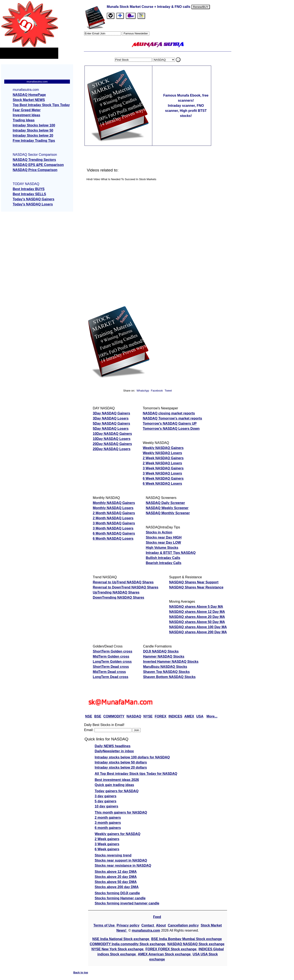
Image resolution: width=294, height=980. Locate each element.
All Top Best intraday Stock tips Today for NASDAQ (136, 774)
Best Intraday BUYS (29, 189)
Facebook (157, 391)
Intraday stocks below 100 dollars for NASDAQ (132, 757)
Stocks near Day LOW (163, 543)
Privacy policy (128, 925)
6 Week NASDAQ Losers (162, 484)
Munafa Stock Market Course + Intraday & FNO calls (149, 7)
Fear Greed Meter (27, 110)
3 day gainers (105, 796)
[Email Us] (131, 16)
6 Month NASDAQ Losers (113, 538)
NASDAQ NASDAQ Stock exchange (196, 944)
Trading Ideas (24, 120)
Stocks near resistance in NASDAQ (123, 866)
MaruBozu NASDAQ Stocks (165, 667)
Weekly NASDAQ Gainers (163, 448)
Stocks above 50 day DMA (116, 882)
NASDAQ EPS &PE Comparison (38, 165)
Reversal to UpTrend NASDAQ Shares (123, 582)
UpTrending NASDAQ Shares (116, 592)
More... (212, 716)
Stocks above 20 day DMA (116, 877)
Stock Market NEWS (29, 100)
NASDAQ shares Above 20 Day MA (197, 617)
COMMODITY (114, 716)
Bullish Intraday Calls (163, 558)
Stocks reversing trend (113, 855)
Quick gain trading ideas (114, 785)
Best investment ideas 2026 (117, 780)
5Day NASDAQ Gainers (111, 423)
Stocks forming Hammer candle (120, 898)
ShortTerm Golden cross (112, 651)
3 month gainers (108, 823)
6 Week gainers (107, 849)
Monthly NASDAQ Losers (113, 508)
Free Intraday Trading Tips (34, 141)
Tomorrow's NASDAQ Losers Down (171, 429)
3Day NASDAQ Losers (111, 418)
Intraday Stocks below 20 (33, 135)
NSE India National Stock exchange (121, 939)
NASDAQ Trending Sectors (34, 160)
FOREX (160, 716)
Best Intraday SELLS (29, 194)
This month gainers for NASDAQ (121, 812)
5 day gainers (105, 801)
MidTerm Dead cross (109, 672)
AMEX (189, 716)
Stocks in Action (159, 532)
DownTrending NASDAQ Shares (119, 597)
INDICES (175, 716)
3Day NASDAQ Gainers (111, 413)
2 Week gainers (107, 839)
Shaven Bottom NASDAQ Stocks (169, 677)
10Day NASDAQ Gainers (112, 434)
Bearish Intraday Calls (164, 563)
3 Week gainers (107, 844)
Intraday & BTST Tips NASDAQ (171, 553)
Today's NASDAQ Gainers (33, 199)
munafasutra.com (146, 930)
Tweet (168, 391)
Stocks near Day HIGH (164, 537)
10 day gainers (106, 806)
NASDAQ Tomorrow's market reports (172, 418)
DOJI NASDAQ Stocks (161, 651)
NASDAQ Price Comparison (35, 170)
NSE (89, 716)
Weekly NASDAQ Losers (162, 453)
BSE (98, 716)
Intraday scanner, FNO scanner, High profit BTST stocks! (186, 111)
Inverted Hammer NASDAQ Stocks (171, 662)
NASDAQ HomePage (29, 95)
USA (200, 716)
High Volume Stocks (162, 548)
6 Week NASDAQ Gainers (163, 478)
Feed (157, 917)
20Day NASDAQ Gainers (112, 444)
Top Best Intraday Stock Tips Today (41, 105)
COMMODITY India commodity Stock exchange (128, 944)
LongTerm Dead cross (111, 677)
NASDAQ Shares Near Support (194, 582)
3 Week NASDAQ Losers (162, 473)
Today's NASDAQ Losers (33, 204)
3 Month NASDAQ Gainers (114, 523)
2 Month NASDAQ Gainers (114, 513)
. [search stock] (178, 60)
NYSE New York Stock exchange (118, 949)
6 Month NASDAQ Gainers (114, 533)
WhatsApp (143, 391)
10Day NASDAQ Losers (112, 439)
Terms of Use (105, 925)
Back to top (81, 972)
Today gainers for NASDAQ (117, 791)
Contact (148, 925)
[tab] (111, 16)
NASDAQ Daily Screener (165, 503)
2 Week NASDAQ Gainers (163, 458)
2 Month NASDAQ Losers (113, 518)
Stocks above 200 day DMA (117, 887)
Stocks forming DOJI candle (117, 893)
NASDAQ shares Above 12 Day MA (197, 612)
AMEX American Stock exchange (165, 954)
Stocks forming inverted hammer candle (127, 903)
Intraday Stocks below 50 (33, 130)
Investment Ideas (26, 115)
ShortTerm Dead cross (111, 667)
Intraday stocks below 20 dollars (121, 767)
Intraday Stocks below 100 (34, 125)
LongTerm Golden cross (112, 662)
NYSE (148, 716)
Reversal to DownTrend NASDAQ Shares (126, 587)
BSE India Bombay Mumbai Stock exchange (187, 939)
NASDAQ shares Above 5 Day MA (196, 607)
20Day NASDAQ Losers (112, 449)
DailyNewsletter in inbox (114, 751)
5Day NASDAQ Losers (111, 429)
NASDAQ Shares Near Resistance (196, 587)
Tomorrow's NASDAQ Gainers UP (170, 423)
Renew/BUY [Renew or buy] (201, 7)
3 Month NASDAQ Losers (113, 528)
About (161, 925)
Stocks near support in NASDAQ (121, 860)
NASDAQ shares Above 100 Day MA (198, 627)
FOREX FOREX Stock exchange (171, 949)
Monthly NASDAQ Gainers (114, 503)
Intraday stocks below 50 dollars (121, 762)
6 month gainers (108, 828)
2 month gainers (108, 818)
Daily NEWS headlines (113, 746)
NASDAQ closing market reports (169, 413)
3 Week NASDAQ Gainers (163, 468)
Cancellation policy (183, 925)
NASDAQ (134, 716)
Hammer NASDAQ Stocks (164, 656)
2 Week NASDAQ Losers (162, 463)
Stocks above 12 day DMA (116, 872)
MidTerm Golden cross (111, 656)
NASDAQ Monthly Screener (168, 513)
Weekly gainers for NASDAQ (118, 834)
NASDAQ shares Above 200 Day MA (198, 632)
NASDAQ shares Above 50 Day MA (197, 622)
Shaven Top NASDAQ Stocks (166, 672)
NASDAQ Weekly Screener (167, 508)
